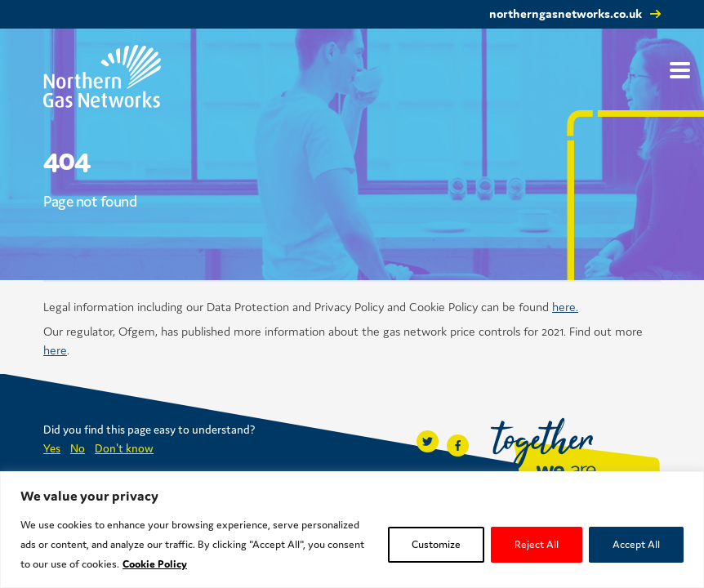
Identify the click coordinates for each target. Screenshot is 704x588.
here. (565, 307)
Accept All (636, 544)
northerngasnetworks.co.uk (566, 13)
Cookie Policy (155, 564)
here (55, 350)
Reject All (537, 544)
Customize (436, 544)
